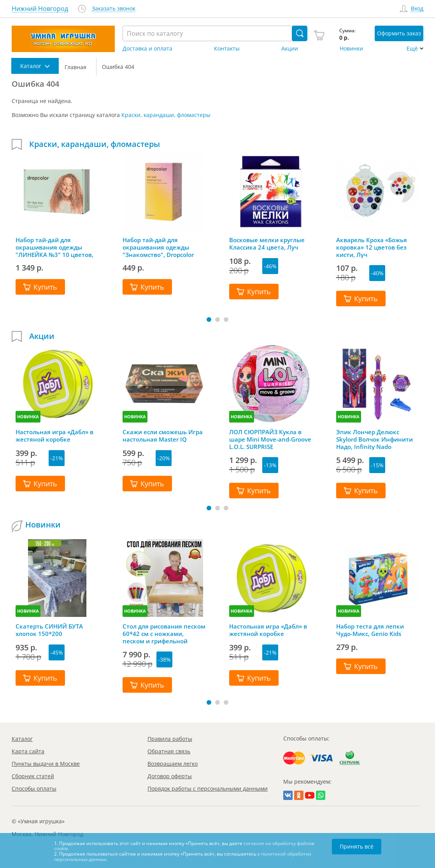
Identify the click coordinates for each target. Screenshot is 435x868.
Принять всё (357, 846)
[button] (209, 320)
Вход (417, 9)
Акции (290, 49)
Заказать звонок (114, 9)
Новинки (351, 49)
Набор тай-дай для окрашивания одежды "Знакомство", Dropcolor (158, 247)
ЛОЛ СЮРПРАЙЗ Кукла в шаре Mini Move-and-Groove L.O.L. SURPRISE (270, 439)
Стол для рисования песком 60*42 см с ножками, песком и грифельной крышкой (164, 634)
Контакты (227, 49)
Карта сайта (28, 751)
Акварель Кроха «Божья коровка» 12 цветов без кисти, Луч (372, 247)
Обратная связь (169, 751)
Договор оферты (170, 776)
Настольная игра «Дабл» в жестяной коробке (54, 436)
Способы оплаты (34, 789)
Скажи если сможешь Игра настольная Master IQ (163, 436)
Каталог (22, 739)
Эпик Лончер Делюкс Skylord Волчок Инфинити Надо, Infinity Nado (374, 439)
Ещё (412, 49)
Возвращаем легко (173, 764)
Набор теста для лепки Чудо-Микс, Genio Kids (370, 630)
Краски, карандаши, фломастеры (166, 115)
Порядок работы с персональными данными (208, 789)
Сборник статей (33, 776)
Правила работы (170, 739)
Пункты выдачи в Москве (46, 764)
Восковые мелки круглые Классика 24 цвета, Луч (267, 244)
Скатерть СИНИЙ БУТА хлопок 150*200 (49, 630)
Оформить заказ (399, 33)
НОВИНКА (28, 417)
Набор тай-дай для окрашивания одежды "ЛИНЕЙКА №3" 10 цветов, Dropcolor (54, 247)
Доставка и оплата (147, 49)
